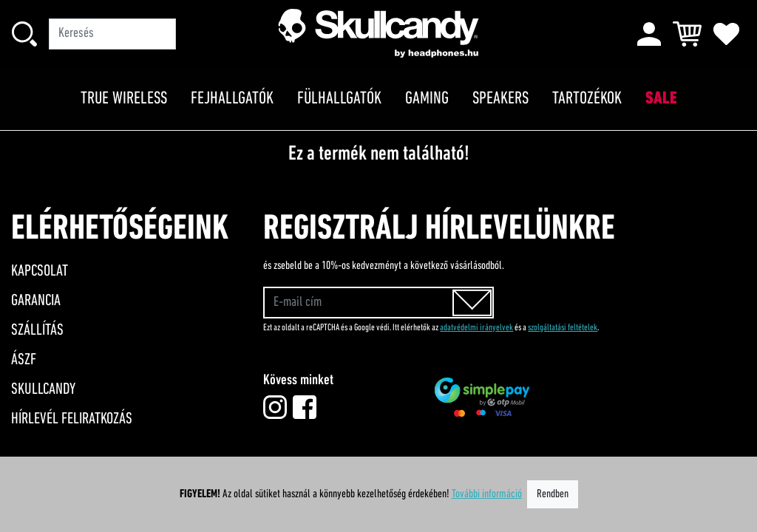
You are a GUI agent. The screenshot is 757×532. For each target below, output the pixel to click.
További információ (487, 494)
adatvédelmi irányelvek (476, 328)
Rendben (553, 494)
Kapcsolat (40, 272)
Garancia (36, 301)
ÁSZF (24, 360)
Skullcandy (43, 390)
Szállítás (37, 331)
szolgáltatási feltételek (563, 328)
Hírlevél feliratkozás (72, 419)
